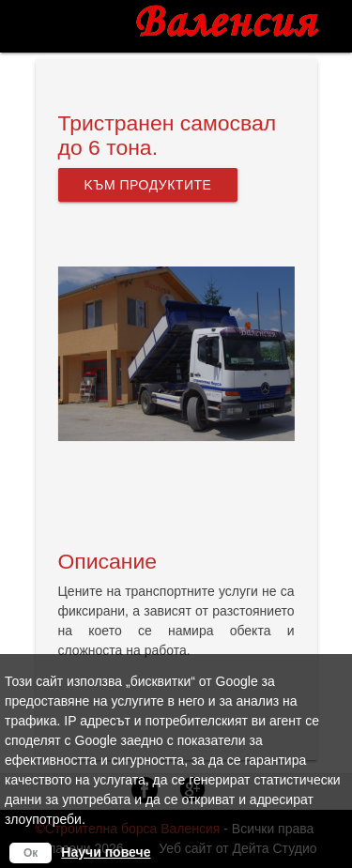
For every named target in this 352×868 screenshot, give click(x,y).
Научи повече (106, 852)
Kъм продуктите (148, 185)
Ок (31, 853)
